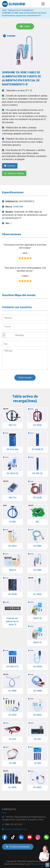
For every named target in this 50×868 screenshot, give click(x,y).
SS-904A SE (37, 449)
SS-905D (37, 715)
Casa (4, 10)
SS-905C (38, 787)
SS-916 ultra (12, 449)
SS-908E (37, 570)
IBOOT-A (37, 643)
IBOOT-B (37, 618)
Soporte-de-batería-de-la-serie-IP (13, 621)
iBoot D (13, 570)
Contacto (10, 166)
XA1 (38, 522)
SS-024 (12, 739)
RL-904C (37, 594)
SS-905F (13, 715)
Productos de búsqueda (18, 847)
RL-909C (13, 787)
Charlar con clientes (14, 173)
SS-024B (38, 498)
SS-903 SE (37, 473)
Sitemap (35, 864)
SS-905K (38, 425)
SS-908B (38, 691)
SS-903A (38, 667)
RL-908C (13, 691)
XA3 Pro (13, 425)
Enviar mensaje (25, 378)
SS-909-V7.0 (13, 667)
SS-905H (13, 546)
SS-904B (12, 594)
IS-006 (13, 522)
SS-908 (12, 763)
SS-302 (38, 739)
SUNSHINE (18, 207)
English (25, 26)
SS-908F (37, 546)
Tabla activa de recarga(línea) (20, 10)
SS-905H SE (12, 473)
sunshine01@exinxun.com (16, 829)
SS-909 (38, 763)
